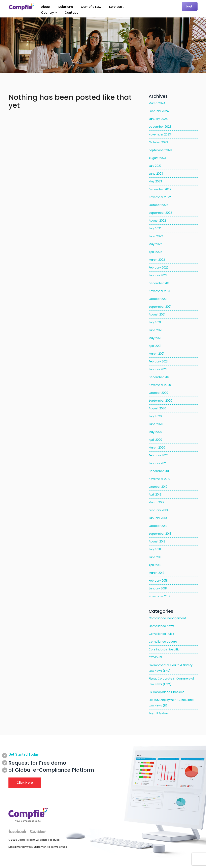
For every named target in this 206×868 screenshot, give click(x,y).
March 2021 (156, 354)
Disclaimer (15, 847)
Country (47, 13)
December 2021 (160, 283)
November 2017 (159, 596)
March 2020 (157, 448)
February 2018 (158, 581)
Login (190, 6)
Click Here (25, 783)
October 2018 (158, 526)
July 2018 (155, 549)
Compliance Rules (161, 634)
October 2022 (158, 205)
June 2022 (156, 236)
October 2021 (158, 299)
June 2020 (156, 424)
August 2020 (157, 408)
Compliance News (161, 626)
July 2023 (155, 166)
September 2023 (160, 150)
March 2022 (157, 260)
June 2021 (155, 330)
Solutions (66, 7)
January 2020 (158, 463)
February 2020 (159, 455)
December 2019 (160, 471)
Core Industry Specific (164, 649)
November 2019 (159, 479)
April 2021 (155, 346)
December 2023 (160, 127)
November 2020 (160, 385)
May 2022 (155, 244)
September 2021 (160, 307)
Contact (71, 13)
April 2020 (155, 440)
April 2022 (155, 252)
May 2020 (155, 432)
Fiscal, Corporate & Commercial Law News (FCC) (171, 681)
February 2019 (158, 510)
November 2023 (160, 134)
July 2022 (155, 228)
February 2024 (159, 111)
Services (115, 7)
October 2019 (158, 487)
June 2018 (156, 557)
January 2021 (158, 369)
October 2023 (158, 142)
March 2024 (157, 103)
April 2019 (155, 495)
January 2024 (158, 119)
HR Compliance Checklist (166, 692)
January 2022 (158, 275)
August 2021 (157, 314)
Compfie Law (91, 7)
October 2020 (158, 393)
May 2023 (155, 181)
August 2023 (157, 158)
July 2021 (155, 322)
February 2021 (158, 361)
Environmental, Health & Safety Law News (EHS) (171, 668)
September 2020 (160, 401)
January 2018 (158, 588)
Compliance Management (167, 618)
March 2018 (157, 573)
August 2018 (157, 541)
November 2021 (159, 291)
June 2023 (156, 174)
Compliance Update (163, 642)
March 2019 (157, 502)
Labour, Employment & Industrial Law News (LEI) (171, 703)
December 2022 (160, 189)
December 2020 (160, 377)
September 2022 (160, 213)
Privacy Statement (36, 847)
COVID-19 (155, 657)
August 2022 (157, 221)
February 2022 (159, 268)
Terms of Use (59, 847)
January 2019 (158, 518)
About (46, 7)
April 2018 (155, 565)
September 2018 (160, 534)
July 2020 (155, 416)
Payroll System (159, 713)
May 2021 (155, 338)
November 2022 (160, 197)
